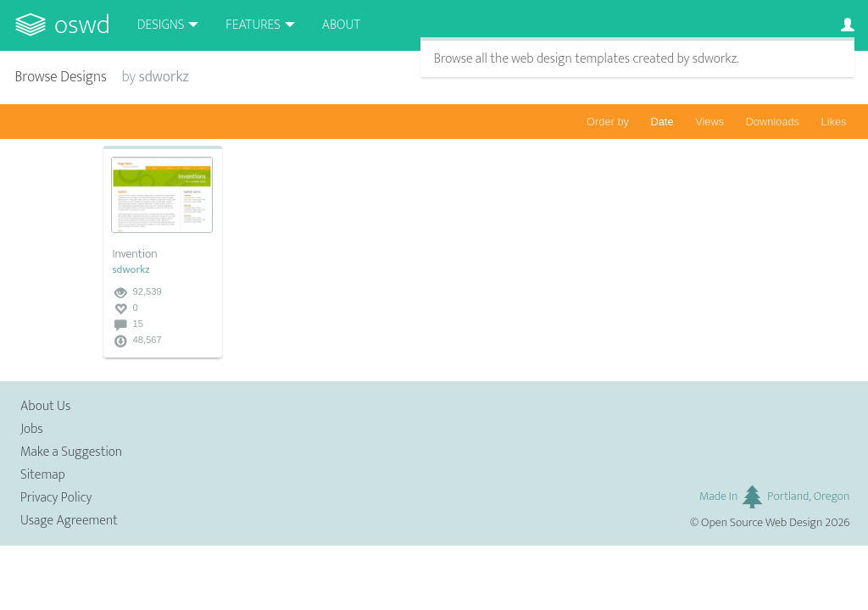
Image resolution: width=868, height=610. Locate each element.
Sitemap (43, 475)
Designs (161, 25)
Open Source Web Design (762, 523)
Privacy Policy (56, 498)
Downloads (773, 122)
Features (253, 25)
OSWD (82, 25)
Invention (134, 254)
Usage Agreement (69, 521)
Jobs (32, 429)
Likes (834, 122)
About (341, 25)
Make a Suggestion (71, 452)
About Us (45, 406)
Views (709, 122)
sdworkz (131, 270)
